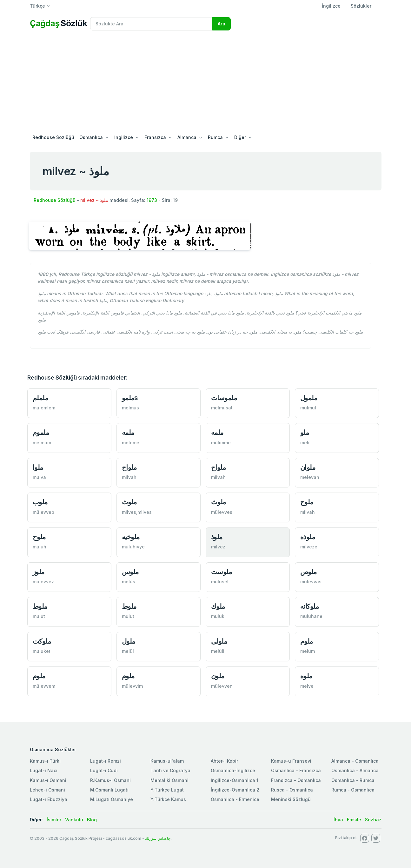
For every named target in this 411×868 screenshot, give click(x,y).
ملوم (307, 641)
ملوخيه (131, 537)
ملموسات (224, 398)
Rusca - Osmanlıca (292, 790)
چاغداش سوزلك (158, 838)
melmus (130, 408)
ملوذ (217, 537)
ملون (218, 676)
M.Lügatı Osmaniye (112, 799)
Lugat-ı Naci (44, 770)
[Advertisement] (206, 83)
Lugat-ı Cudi (104, 770)
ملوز (39, 572)
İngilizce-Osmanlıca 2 (235, 790)
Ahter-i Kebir (224, 761)
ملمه (128, 432)
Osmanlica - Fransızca (296, 770)
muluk (218, 616)
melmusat (222, 408)
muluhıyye (133, 547)
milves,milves (137, 512)
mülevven (222, 686)
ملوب (40, 502)
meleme (131, 443)
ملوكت (42, 641)
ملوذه (308, 537)
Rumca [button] (215, 137)
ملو (305, 432)
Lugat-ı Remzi (106, 761)
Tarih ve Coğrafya (170, 770)
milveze (309, 547)
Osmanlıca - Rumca (353, 780)
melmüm (42, 443)
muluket (42, 651)
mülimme (221, 443)
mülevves (222, 512)
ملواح (129, 467)
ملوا (38, 467)
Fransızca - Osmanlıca (296, 780)
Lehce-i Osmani (47, 790)
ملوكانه (310, 606)
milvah (129, 477)
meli (305, 443)
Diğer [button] (240, 137)
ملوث (129, 502)
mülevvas (311, 582)
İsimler (54, 820)
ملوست (222, 572)
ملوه (306, 676)
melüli (218, 651)
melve (307, 686)
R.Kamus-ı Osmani (110, 780)
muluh (40, 547)
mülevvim (132, 686)
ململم (40, 398)
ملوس (130, 572)
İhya (338, 820)
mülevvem (44, 686)
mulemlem (44, 408)
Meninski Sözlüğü (291, 799)
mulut (39, 616)
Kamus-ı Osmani (48, 780)
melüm (308, 651)
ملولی (219, 641)
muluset (220, 582)
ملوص (308, 572)
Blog (92, 820)
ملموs (130, 398)
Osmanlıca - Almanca (355, 770)
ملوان (308, 467)
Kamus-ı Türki (45, 761)
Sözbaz (373, 820)
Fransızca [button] (155, 137)
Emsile (354, 820)
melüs (129, 582)
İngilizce (331, 6)
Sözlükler (361, 6)
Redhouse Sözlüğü (53, 137)
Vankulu (74, 820)
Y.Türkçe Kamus (168, 799)
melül (128, 651)
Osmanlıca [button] (91, 137)
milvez (218, 547)
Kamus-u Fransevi (291, 761)
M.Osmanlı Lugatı (109, 790)
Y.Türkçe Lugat (167, 790)
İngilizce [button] (124, 137)
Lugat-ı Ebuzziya (49, 799)
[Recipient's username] (151, 24)
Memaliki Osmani (169, 780)
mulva (39, 477)
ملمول (309, 398)
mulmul (308, 408)
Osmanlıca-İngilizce (233, 770)
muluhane (311, 616)
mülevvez (43, 582)
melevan (310, 477)
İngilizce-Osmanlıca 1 (235, 780)
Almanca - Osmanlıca (355, 761)
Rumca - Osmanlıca (353, 790)
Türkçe (37, 6)
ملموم (41, 432)
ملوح (307, 502)
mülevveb (43, 512)
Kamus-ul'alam (167, 761)
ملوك (218, 606)
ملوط (40, 606)
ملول (129, 641)
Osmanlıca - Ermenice (235, 799)
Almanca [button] (187, 137)
